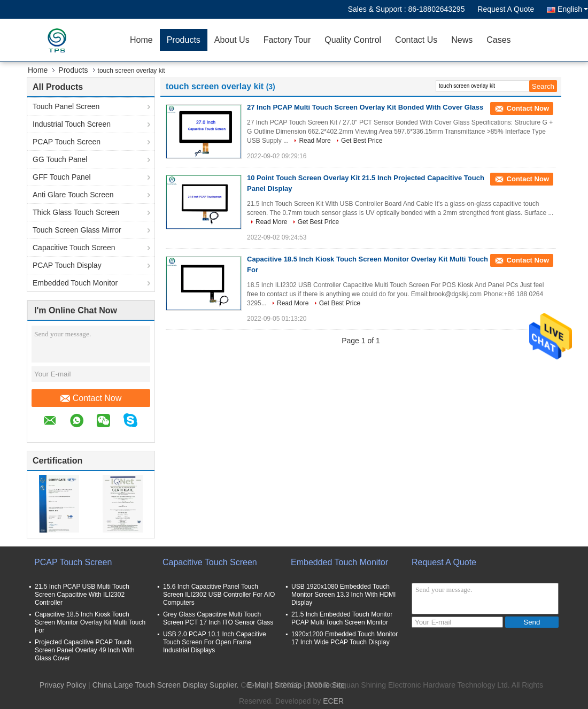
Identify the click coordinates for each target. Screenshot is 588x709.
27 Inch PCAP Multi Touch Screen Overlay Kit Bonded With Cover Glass (365, 107)
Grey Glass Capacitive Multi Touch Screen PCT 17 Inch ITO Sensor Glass (218, 618)
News (462, 40)
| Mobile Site (324, 685)
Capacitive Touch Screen (74, 248)
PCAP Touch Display (67, 265)
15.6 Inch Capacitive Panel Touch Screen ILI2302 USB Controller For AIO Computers (219, 595)
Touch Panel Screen (66, 106)
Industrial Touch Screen (72, 124)
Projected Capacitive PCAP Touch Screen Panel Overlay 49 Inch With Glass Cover (85, 650)
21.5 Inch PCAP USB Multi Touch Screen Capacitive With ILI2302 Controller (82, 595)
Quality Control (353, 40)
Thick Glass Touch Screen (76, 212)
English (573, 9)
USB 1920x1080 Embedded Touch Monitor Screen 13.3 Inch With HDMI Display (343, 595)
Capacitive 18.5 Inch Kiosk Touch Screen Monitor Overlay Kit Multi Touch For (90, 622)
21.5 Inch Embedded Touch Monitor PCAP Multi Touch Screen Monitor (342, 618)
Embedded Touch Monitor (75, 283)
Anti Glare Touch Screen (73, 195)
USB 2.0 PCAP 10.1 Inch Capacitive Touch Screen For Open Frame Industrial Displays (215, 642)
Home (141, 40)
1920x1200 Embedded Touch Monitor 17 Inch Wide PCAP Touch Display (345, 638)
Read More (315, 141)
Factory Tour (287, 40)
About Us (232, 40)
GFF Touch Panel (62, 177)
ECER (333, 701)
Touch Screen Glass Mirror (77, 230)
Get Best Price (362, 141)
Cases (498, 40)
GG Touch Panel (60, 159)
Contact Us (416, 40)
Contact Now (91, 398)
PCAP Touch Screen (67, 142)
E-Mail (258, 685)
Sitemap (288, 685)
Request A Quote (506, 9)
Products (184, 40)
